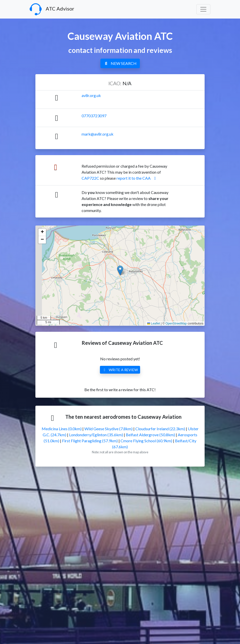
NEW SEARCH (120, 63)
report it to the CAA (137, 178)
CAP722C (90, 178)
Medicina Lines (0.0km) (62, 429)
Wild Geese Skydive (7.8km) (108, 429)
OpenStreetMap (176, 324)
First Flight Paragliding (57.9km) (90, 441)
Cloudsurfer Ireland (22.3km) (160, 429)
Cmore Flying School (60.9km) (146, 441)
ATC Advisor (52, 9)
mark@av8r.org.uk (98, 134)
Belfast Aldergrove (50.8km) (150, 435)
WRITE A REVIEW (120, 370)
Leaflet (154, 324)
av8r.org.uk (91, 95)
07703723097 (94, 116)
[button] (120, 271)
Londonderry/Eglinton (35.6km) (96, 435)
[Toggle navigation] (203, 9)
